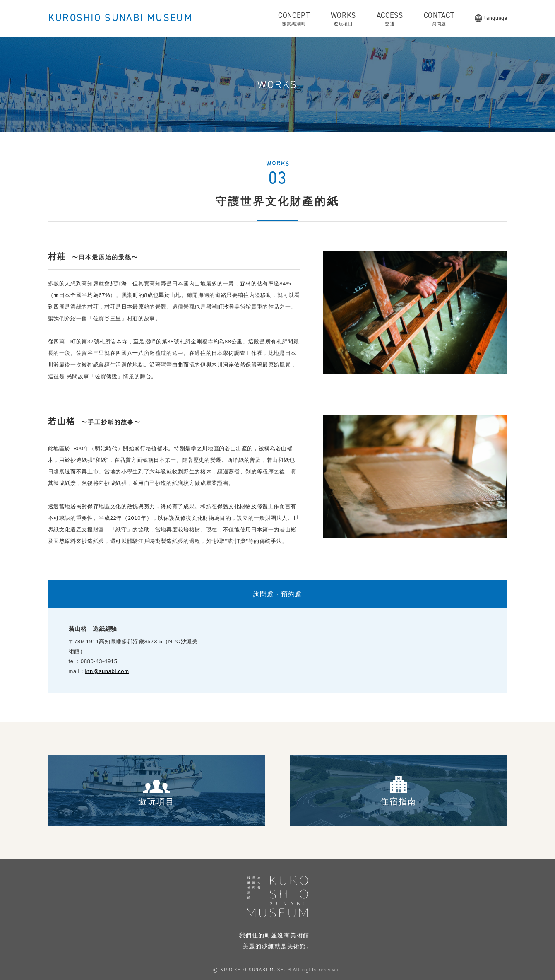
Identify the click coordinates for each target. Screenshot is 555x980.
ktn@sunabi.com (107, 671)
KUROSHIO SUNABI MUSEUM (120, 18)
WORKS (343, 19)
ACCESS (390, 19)
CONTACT (439, 19)
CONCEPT (294, 19)
